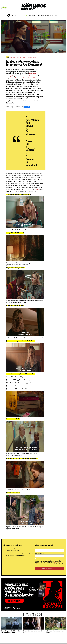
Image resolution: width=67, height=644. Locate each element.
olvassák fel (26, 76)
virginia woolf (33, 58)
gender (29, 58)
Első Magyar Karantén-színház (25, 78)
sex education (17, 58)
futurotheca (32, 16)
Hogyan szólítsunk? (40, 554)
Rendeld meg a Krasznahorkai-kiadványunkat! (48, 16)
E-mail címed (39, 548)
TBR (13, 16)
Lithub (37, 189)
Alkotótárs (18, 16)
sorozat (21, 58)
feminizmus (12, 58)
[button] (1, 15)
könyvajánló (25, 58)
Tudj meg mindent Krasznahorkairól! (50, 12)
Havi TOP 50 (25, 16)
